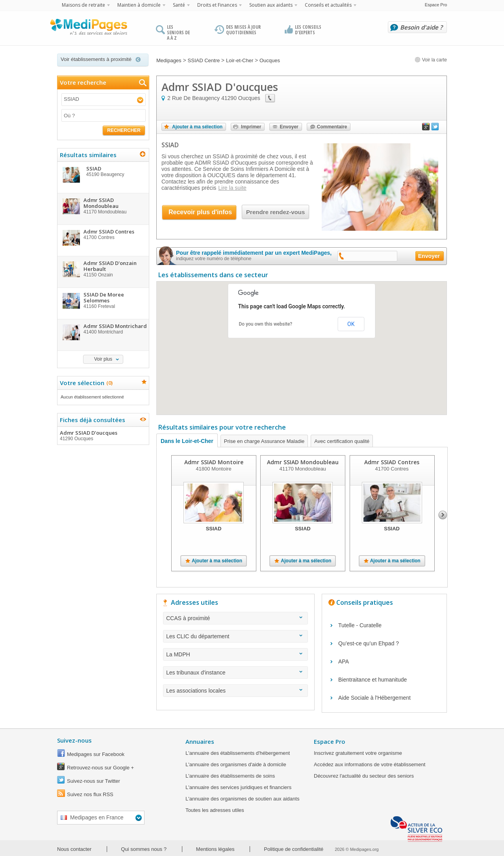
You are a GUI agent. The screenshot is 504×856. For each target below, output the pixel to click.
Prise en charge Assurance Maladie (264, 441)
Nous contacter (74, 849)
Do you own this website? (266, 324)
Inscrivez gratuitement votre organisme (358, 753)
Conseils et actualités (328, 5)
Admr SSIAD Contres (392, 462)
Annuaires (200, 741)
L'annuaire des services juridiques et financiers (238, 787)
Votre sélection (85, 383)
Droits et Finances (217, 5)
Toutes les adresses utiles (215, 810)
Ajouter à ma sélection (197, 127)
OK (351, 324)
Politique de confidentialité (294, 849)
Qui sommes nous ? (144, 849)
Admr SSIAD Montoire (214, 462)
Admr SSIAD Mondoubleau (303, 462)
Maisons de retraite (83, 5)
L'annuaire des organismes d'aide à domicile (236, 764)
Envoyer (289, 127)
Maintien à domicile (139, 5)
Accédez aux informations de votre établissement (370, 764)
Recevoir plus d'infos (200, 212)
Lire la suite (232, 188)
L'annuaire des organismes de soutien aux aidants (242, 799)
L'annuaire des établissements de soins (230, 776)
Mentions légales (215, 849)
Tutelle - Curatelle (360, 625)
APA (344, 661)
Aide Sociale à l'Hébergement (374, 698)
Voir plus (103, 359)
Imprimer (251, 127)
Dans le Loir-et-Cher (187, 441)
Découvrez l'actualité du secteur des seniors (364, 776)
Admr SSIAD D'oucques (103, 435)
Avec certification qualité (342, 441)
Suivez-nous (74, 740)
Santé (179, 5)
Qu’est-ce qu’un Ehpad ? (369, 643)
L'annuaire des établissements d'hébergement (238, 753)
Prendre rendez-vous (275, 212)
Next (443, 515)
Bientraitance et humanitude (372, 680)
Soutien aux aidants (271, 5)
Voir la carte (431, 60)
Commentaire (332, 127)
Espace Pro (436, 5)
